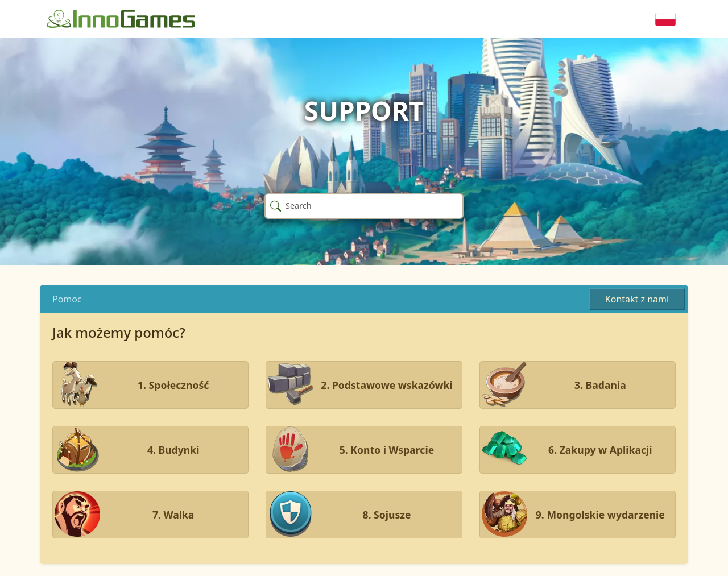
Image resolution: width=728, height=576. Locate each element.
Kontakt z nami (637, 299)
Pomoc (67, 299)
